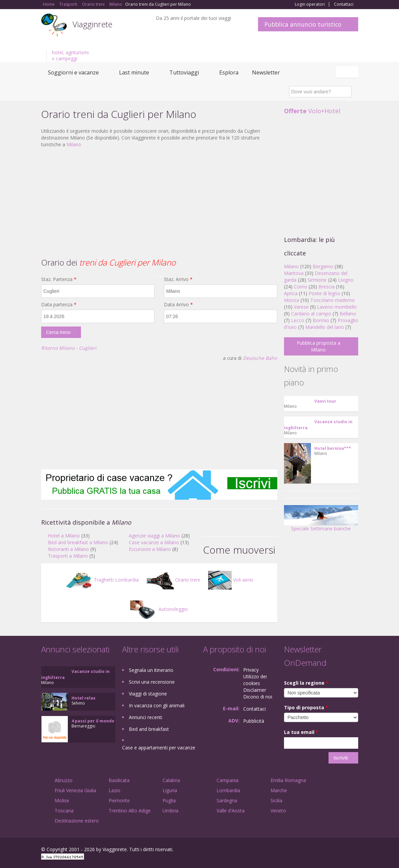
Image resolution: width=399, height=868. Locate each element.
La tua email (301, 732)
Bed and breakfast (149, 729)
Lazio (115, 790)
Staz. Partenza (59, 279)
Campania (227, 780)
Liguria (170, 790)
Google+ (322, 850)
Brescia (326, 287)
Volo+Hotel (312, 111)
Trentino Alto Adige (130, 811)
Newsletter (266, 72)
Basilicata (119, 780)
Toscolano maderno (333, 300)
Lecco (298, 320)
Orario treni (173, 580)
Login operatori (310, 4)
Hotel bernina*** (333, 448)
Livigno (346, 280)
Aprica (291, 293)
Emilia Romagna (288, 780)
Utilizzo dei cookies (255, 680)
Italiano (348, 72)
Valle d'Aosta (231, 811)
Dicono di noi (258, 697)
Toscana (64, 811)
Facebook (307, 850)
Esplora (229, 72)
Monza (292, 300)
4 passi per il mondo (93, 721)
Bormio (321, 320)
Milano (74, 144)
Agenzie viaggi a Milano (154, 536)
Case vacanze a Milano (154, 542)
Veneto (278, 811)
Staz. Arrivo (178, 279)
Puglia (169, 800)
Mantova (294, 273)
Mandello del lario (325, 327)
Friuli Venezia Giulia (75, 790)
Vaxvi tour (325, 401)
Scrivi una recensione (152, 682)
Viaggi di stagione (148, 694)
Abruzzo (64, 780)
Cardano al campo (311, 314)
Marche (279, 790)
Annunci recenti (146, 717)
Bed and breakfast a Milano (78, 542)
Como (301, 287)
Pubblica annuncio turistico (303, 24)
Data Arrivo (178, 304)
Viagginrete (92, 24)
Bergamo (323, 266)
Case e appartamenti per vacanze (159, 748)
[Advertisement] (159, 202)
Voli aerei (231, 580)
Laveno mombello (337, 307)
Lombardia (228, 790)
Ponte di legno (324, 293)
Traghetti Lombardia (102, 580)
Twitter (339, 850)
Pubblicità (254, 721)
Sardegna (227, 800)
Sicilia (276, 800)
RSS (354, 850)
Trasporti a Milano (68, 556)
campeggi (67, 58)
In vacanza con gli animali (157, 705)
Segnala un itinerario (151, 670)
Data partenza (59, 304)
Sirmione (317, 280)
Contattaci (344, 4)
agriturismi (77, 52)
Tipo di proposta (306, 707)
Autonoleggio (159, 609)
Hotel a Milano (64, 536)
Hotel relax (83, 698)
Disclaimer (255, 690)
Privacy (251, 670)
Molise (62, 800)
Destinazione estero (77, 821)
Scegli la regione (306, 683)
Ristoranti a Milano (68, 549)
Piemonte (119, 800)
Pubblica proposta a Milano (319, 346)
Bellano (348, 314)
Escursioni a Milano (150, 549)
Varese (301, 307)
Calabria (171, 780)
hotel (58, 52)
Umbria (170, 811)
